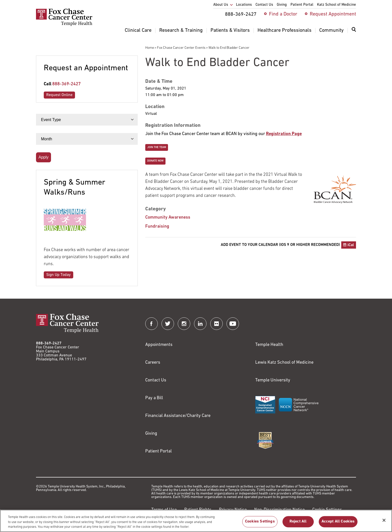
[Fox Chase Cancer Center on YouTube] (233, 324)
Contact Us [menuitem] (264, 5)
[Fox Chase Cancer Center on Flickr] (216, 324)
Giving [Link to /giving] (151, 434)
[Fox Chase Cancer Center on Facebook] (151, 324)
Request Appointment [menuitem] (333, 14)
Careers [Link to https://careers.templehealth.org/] (153, 363)
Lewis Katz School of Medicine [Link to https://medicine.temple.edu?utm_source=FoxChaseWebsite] (284, 363)
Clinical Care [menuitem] (138, 31)
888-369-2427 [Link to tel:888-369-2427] (66, 84)
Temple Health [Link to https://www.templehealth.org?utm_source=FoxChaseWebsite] (269, 345)
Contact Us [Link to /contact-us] (156, 380)
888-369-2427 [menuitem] (241, 15)
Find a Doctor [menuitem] (283, 14)
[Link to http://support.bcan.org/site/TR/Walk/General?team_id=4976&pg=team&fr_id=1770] (284, 134)
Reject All (298, 522)
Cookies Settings (260, 522)
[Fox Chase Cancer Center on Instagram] (184, 324)
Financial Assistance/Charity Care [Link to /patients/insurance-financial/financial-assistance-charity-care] (178, 416)
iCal (351, 245)
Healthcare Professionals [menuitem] (284, 31)
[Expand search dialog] (354, 31)
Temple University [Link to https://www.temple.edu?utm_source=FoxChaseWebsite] (273, 380)
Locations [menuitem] (244, 5)
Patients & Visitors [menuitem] (230, 31)
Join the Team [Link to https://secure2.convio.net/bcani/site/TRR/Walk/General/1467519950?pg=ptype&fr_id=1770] (157, 147)
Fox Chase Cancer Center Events (181, 48)
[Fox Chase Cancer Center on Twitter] (168, 324)
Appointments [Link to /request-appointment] (159, 345)
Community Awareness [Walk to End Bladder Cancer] (168, 217)
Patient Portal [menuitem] (302, 5)
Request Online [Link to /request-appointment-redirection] (59, 95)
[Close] (384, 520)
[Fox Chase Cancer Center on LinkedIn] (200, 324)
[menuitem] (354, 33)
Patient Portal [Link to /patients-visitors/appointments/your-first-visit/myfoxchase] (158, 451)
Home (150, 48)
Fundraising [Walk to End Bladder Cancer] (157, 226)
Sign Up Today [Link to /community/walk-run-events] (58, 275)
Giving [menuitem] (282, 5)
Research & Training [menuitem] (181, 31)
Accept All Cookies (338, 522)
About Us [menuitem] (221, 5)
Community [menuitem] (331, 31)
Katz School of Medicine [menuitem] (336, 5)
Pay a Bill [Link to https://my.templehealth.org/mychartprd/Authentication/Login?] (154, 398)
